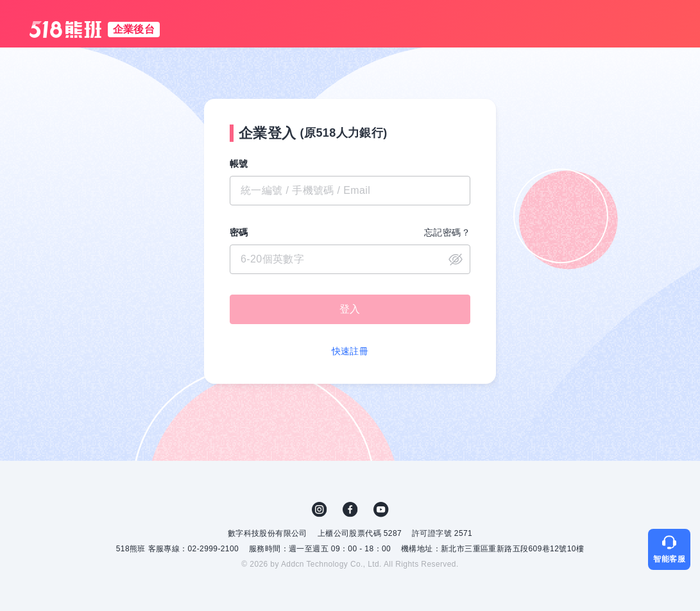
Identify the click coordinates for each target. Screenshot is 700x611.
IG (320, 510)
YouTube (381, 510)
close (456, 259)
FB (350, 510)
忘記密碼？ (447, 232)
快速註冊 (350, 351)
